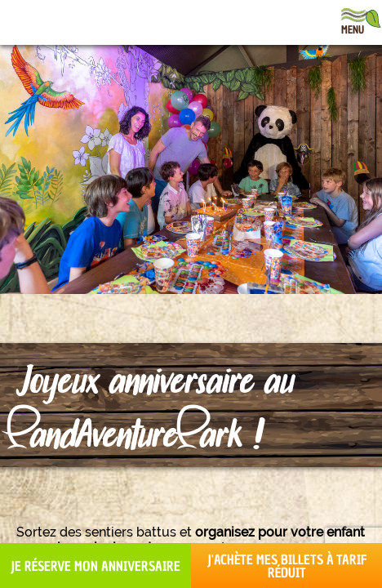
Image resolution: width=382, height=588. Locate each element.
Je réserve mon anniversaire (95, 566)
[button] (24, 570)
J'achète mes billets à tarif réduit (287, 566)
